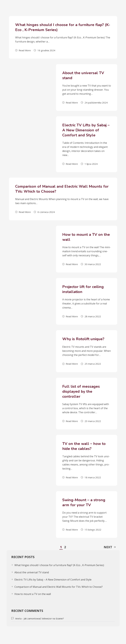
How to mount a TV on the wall (33, 594)
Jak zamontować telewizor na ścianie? (44, 618)
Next (110, 547)
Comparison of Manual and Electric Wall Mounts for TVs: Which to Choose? (59, 587)
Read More (23, 50)
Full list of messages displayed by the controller (81, 391)
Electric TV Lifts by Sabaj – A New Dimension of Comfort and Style (86, 130)
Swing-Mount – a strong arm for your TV (84, 502)
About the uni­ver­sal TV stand (32, 572)
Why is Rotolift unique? (83, 339)
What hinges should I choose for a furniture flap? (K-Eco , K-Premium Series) (59, 565)
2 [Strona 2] (65, 547)
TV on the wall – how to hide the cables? (84, 446)
